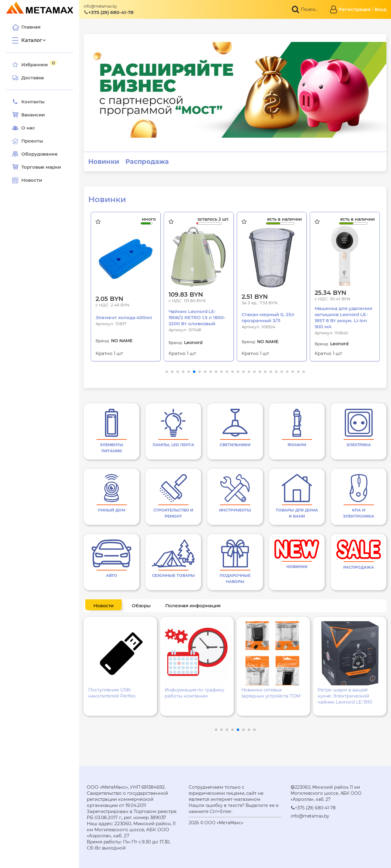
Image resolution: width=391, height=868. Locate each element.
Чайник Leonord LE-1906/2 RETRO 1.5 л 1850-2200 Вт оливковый (197, 317)
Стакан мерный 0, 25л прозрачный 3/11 (268, 317)
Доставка (28, 78)
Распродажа (147, 162)
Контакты (28, 102)
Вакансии (29, 115)
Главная (26, 27)
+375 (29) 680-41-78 (109, 12)
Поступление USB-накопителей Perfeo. (112, 693)
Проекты (32, 141)
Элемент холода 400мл (124, 317)
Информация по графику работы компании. (194, 693)
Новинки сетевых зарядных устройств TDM (271, 693)
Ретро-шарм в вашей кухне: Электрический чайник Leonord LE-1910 (345, 696)
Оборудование (40, 154)
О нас (24, 128)
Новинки (104, 162)
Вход (381, 9)
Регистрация (355, 9)
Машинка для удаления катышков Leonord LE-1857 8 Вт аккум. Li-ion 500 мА (344, 317)
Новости (27, 180)
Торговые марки (37, 167)
